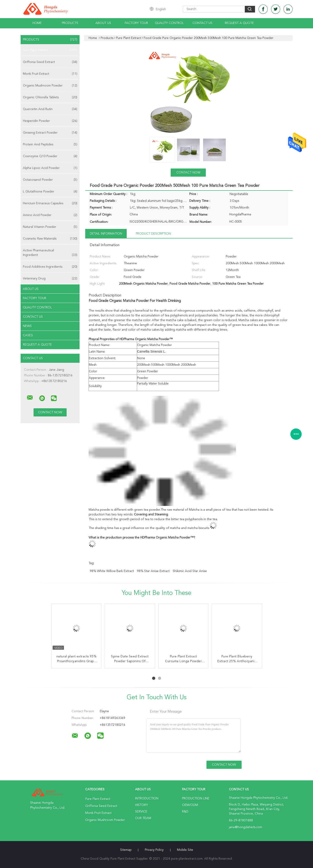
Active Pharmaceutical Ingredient (50, 253)
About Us (103, 23)
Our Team (143, 818)
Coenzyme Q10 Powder (50, 156)
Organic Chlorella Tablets (50, 97)
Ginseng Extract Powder (50, 133)
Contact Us (202, 23)
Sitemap (126, 850)
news (27, 326)
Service (141, 812)
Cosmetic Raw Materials (50, 239)
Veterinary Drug (50, 279)
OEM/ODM (190, 805)
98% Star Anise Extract (153, 571)
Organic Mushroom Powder (50, 86)
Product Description (153, 234)
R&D (185, 812)
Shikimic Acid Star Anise (190, 571)
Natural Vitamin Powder (50, 227)
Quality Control (169, 23)
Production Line (196, 798)
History (141, 805)
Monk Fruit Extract (50, 74)
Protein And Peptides (50, 144)
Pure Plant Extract (50, 50)
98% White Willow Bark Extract (112, 571)
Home (37, 23)
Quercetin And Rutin (50, 109)
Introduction (147, 798)
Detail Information (106, 234)
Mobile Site (185, 850)
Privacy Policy (154, 850)
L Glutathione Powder (50, 192)
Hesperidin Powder (50, 121)
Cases (28, 335)
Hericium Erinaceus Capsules (50, 203)
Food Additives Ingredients (50, 267)
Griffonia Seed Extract (50, 62)
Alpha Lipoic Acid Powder (50, 168)
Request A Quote (239, 23)
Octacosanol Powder (50, 180)
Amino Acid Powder (50, 215)
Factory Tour (136, 23)
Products (70, 23)
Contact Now (188, 173)
